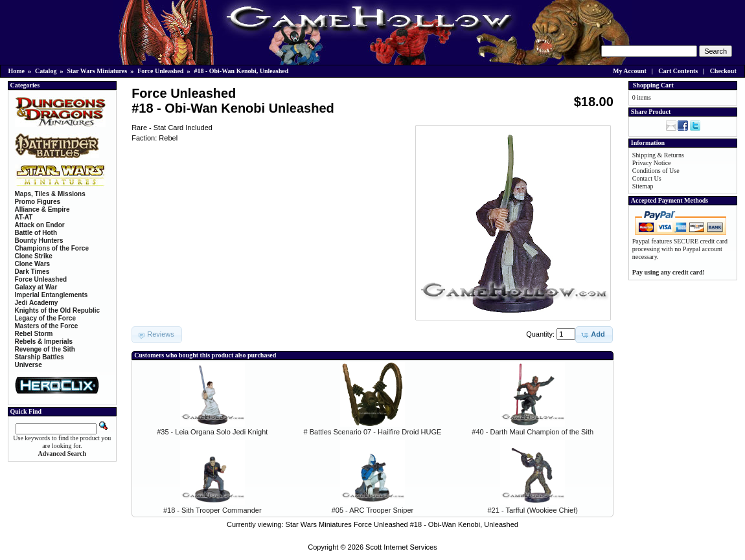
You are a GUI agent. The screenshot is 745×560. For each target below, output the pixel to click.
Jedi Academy (37, 303)
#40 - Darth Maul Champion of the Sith (533, 432)
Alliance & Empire (42, 209)
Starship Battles (40, 357)
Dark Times (32, 272)
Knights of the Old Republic (58, 310)
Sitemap (643, 186)
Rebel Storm (34, 334)
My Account (630, 71)
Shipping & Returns (658, 155)
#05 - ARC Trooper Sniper (373, 510)
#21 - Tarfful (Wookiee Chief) (533, 510)
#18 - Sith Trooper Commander (212, 510)
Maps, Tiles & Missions (50, 194)
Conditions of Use (656, 171)
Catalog (46, 71)
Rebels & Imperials (44, 342)
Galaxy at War (36, 287)
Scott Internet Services (401, 547)
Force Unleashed (160, 71)
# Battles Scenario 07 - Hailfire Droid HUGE (373, 432)
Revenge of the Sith (45, 349)
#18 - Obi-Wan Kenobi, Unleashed (241, 71)
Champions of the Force (52, 248)
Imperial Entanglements (52, 295)
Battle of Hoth (36, 233)
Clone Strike (34, 256)
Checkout (723, 71)
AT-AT (24, 217)
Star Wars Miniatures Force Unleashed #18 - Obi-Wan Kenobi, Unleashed (402, 524)
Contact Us (647, 178)
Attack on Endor (40, 225)
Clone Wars (33, 264)
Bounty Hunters (39, 241)
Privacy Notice (652, 163)
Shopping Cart (653, 85)
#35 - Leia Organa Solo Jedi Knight (212, 432)
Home (17, 71)
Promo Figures (38, 202)
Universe (29, 365)
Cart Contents (678, 71)
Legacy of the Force (45, 318)
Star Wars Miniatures (97, 71)
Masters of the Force (47, 326)
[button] (594, 335)
